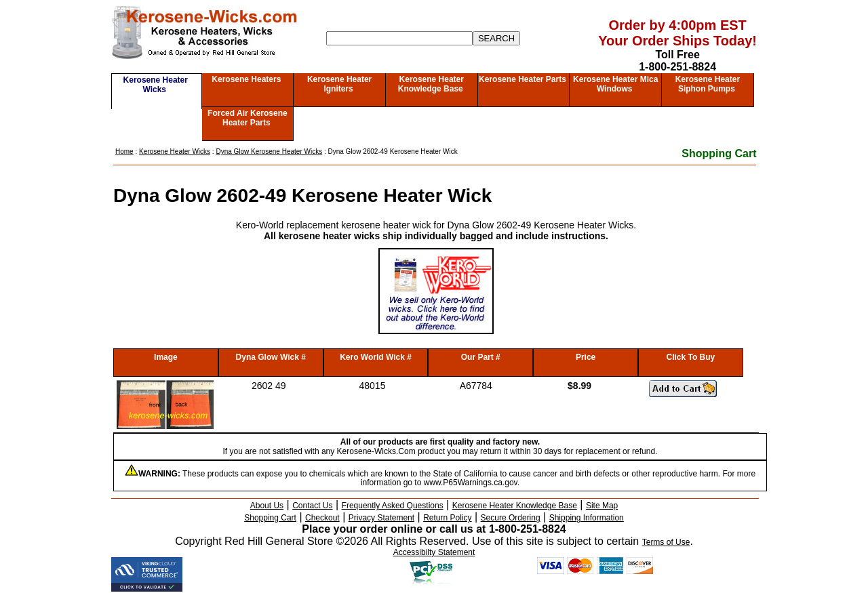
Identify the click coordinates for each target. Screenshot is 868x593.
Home (124, 151)
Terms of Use (666, 542)
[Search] (399, 38)
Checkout (322, 518)
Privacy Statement (381, 518)
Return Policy (447, 518)
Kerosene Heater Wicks (156, 85)
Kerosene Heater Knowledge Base (431, 84)
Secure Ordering (511, 518)
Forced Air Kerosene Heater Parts (248, 118)
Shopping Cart (719, 154)
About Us (267, 506)
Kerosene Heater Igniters (339, 84)
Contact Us (312, 506)
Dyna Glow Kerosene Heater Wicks (269, 151)
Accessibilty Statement (434, 552)
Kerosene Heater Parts (522, 79)
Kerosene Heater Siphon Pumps (708, 84)
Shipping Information (587, 518)
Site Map (602, 506)
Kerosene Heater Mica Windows (615, 84)
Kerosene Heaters (246, 79)
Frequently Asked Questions (393, 506)
